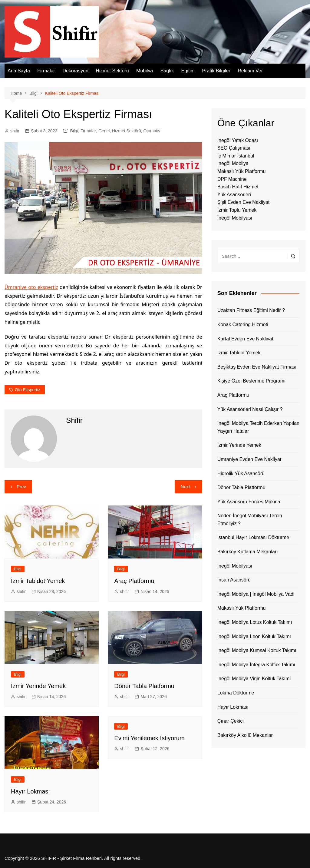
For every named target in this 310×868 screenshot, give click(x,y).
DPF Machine (232, 179)
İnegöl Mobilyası (235, 218)
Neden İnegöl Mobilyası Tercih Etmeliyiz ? (250, 520)
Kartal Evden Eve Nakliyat (245, 339)
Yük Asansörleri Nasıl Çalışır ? (250, 409)
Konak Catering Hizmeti (243, 325)
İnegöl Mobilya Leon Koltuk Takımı (254, 636)
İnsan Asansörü (234, 580)
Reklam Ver (250, 71)
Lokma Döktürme (236, 693)
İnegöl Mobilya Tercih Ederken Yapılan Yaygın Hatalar (258, 427)
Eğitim (188, 71)
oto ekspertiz (28, 390)
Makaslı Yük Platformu (242, 171)
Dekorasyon (75, 71)
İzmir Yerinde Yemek (38, 686)
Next (185, 487)
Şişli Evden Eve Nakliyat (244, 202)
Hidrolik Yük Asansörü (241, 474)
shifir (15, 131)
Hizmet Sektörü (112, 71)
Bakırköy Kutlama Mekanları (248, 552)
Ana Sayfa (19, 71)
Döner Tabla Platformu (144, 686)
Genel (104, 131)
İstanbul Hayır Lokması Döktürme (253, 537)
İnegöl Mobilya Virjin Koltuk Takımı (254, 679)
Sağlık (167, 71)
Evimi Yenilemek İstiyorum (149, 738)
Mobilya (145, 71)
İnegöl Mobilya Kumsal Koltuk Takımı (257, 650)
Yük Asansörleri (234, 195)
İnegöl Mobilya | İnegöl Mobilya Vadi (256, 594)
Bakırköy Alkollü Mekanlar (245, 735)
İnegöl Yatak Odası (238, 140)
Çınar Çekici (231, 721)
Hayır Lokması (30, 791)
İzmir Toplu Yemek (237, 210)
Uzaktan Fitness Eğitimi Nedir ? (251, 310)
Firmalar (46, 71)
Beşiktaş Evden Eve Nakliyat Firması (257, 367)
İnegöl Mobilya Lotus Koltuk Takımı (255, 622)
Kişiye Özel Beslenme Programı (252, 381)
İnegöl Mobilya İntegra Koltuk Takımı (256, 665)
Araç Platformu (134, 581)
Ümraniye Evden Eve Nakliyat (249, 459)
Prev (21, 487)
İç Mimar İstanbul (236, 156)
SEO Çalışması (234, 148)
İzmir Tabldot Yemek (38, 581)
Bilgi (74, 131)
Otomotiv (152, 131)
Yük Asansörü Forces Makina (249, 502)
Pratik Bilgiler (216, 71)
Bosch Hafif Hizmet (238, 187)
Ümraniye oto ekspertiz (31, 287)
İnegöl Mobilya (233, 163)
